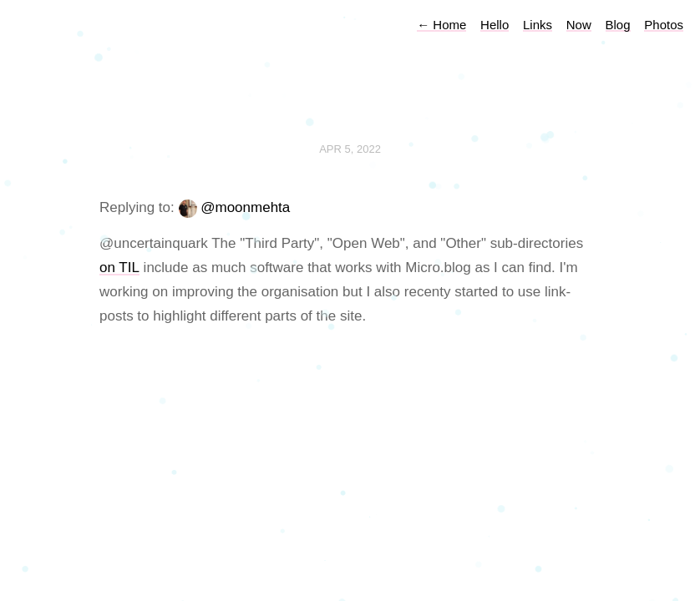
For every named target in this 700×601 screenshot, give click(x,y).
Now (579, 25)
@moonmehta (245, 207)
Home (441, 25)
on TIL (119, 268)
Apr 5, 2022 (350, 149)
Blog (618, 25)
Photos (664, 25)
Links (538, 25)
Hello (495, 25)
